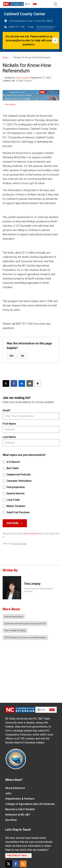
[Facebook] (16, 864)
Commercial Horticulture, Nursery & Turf (25, 624)
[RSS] (23, 864)
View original (10, 104)
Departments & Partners (20, 799)
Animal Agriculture (14, 617)
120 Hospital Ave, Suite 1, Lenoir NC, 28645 (28, 21)
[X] (9, 864)
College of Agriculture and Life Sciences (30, 804)
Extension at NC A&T (18, 815)
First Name (9, 424)
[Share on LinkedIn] (22, 383)
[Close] (55, 41)
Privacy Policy (20, 544)
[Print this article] (38, 383)
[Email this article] (30, 383)
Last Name (9, 437)
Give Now (11, 820)
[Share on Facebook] (14, 383)
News (6, 57)
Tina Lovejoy (22, 78)
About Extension (15, 788)
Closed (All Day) (46, 27)
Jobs (8, 793)
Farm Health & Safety (15, 631)
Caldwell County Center (25, 14)
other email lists (31, 534)
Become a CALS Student (20, 809)
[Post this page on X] (6, 383)
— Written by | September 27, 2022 (27, 78)
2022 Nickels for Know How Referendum (25, 638)
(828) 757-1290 (14, 27)
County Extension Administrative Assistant (38, 590)
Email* (7, 410)
